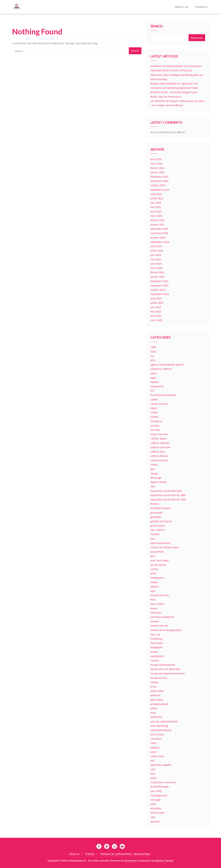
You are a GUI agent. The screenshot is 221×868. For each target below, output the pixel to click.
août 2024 (156, 246)
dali (153, 469)
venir (153, 804)
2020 (153, 352)
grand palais (158, 526)
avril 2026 (156, 159)
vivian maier (157, 813)
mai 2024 (156, 259)
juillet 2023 (157, 303)
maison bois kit (159, 626)
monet (154, 652)
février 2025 (157, 220)
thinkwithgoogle (160, 787)
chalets (155, 417)
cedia (153, 408)
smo (153, 774)
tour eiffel (156, 791)
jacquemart (157, 552)
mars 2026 (156, 163)
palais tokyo (157, 691)
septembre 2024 (160, 242)
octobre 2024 (158, 238)
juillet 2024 (157, 251)
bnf (152, 391)
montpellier (157, 656)
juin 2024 (156, 255)
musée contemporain (163, 665)
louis (153, 599)
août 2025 (156, 194)
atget (153, 378)
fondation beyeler (161, 508)
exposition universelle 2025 (166, 491)
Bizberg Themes (164, 861)
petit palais (157, 700)
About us (74, 854)
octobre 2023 (158, 290)
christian (155, 430)
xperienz (155, 821)
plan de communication (164, 721)
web (153, 817)
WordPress (131, 861)
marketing (156, 639)
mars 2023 (156, 320)
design (154, 473)
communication (159, 460)
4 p (152, 356)
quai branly (157, 734)
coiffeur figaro (158, 438)
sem (153, 769)
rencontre (156, 739)
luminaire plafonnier (162, 617)
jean (153, 556)
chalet (154, 412)
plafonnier (156, 717)
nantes (154, 682)
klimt (153, 573)
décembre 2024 (159, 229)
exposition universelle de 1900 (168, 499)
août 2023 (156, 298)
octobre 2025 (158, 185)
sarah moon (157, 756)
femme (154, 504)
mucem (155, 660)
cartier (154, 399)
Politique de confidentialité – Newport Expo (125, 854)
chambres (156, 421)
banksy (154, 382)
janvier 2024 (157, 277)
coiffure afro (158, 452)
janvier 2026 (157, 172)
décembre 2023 (159, 281)
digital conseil (158, 482)
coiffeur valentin (160, 443)
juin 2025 (156, 203)
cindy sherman (159, 434)
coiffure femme (159, 456)
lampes (155, 587)
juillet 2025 (157, 198)
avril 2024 (156, 264)
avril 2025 (156, 212)
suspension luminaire (163, 782)
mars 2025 (156, 216)
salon (153, 752)
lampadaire (157, 578)
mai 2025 (156, 207)
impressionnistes (160, 543)
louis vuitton (158, 604)
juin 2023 (156, 307)
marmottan (157, 643)
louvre (154, 608)
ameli (154, 373)
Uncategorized (159, 795)
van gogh (156, 800)
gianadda (156, 517)
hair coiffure (158, 530)
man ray (155, 634)
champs (155, 426)
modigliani (157, 647)
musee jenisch (159, 678)
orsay (153, 687)
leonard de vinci (160, 595)
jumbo (154, 569)
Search (157, 27)
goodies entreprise (161, 521)
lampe (154, 582)
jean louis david (160, 560)
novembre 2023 (159, 285)
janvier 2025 (157, 224)
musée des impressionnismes (168, 673)
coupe (154, 465)
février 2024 (157, 272)
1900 (153, 347)
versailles (156, 808)
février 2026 (157, 168)
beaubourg (157, 386)
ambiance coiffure (161, 369)
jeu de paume (158, 565)
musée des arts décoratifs (165, 669)
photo (154, 708)
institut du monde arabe (165, 547)
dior (153, 486)
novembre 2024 (159, 233)
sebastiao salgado (161, 765)
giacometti (156, 513)
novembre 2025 (159, 181)
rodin (153, 743)
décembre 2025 (159, 177)
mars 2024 (156, 268)
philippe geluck (159, 704)
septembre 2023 (160, 294)
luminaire (156, 613)
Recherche (197, 38)
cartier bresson (159, 404)
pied (153, 713)
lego (153, 591)
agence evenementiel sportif (167, 365)
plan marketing (159, 726)
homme (155, 534)
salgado (155, 748)
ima (153, 539)
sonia (153, 778)
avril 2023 (156, 316)
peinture (155, 695)
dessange (156, 478)
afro (153, 360)
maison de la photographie (166, 630)
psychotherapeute (161, 730)
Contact (90, 854)
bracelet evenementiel (163, 395)
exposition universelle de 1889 (168, 495)
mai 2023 (156, 312)
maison (155, 621)
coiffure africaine (160, 447)
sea (152, 760)
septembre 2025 (160, 190)
